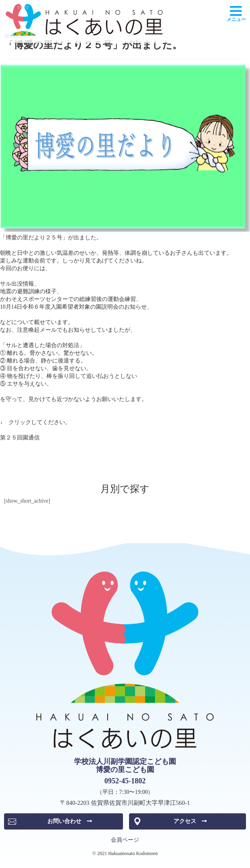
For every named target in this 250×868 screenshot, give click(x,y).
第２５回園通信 (20, 438)
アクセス (190, 821)
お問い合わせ (70, 821)
